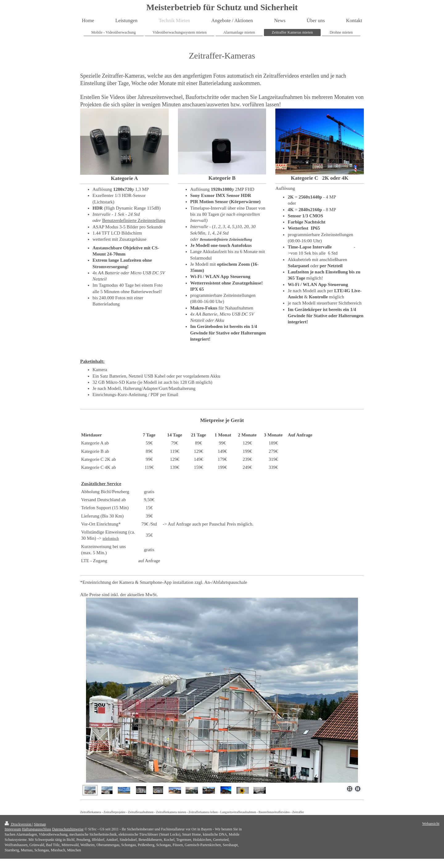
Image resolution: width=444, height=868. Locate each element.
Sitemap (40, 824)
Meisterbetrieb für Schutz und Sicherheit (222, 7)
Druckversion (18, 824)
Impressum (13, 829)
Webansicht (431, 824)
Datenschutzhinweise (68, 829)
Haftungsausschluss (37, 829)
